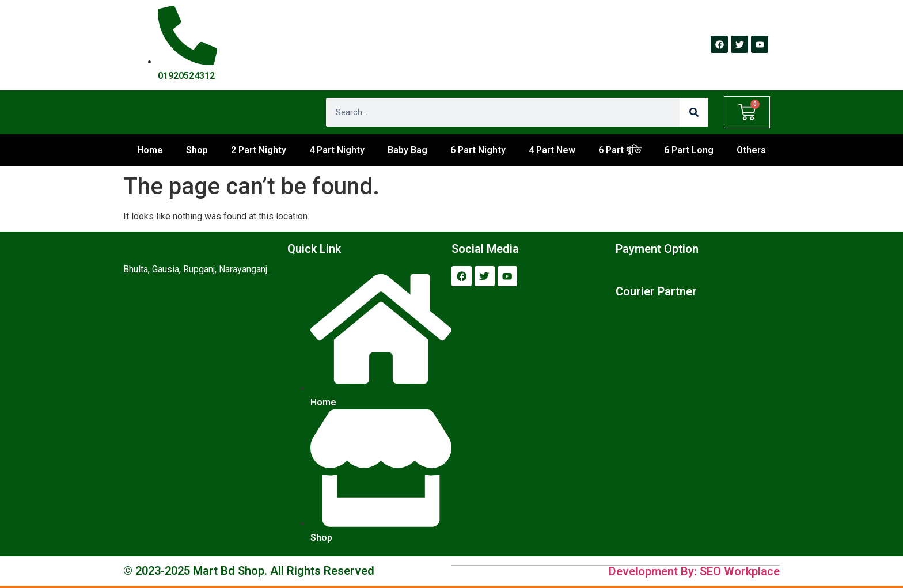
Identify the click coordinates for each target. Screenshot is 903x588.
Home (150, 150)
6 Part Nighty (478, 150)
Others (751, 150)
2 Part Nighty (259, 150)
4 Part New (552, 150)
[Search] (694, 112)
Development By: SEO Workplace (694, 571)
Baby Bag (407, 150)
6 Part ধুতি (620, 150)
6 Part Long (689, 150)
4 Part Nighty (337, 150)
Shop (197, 150)
